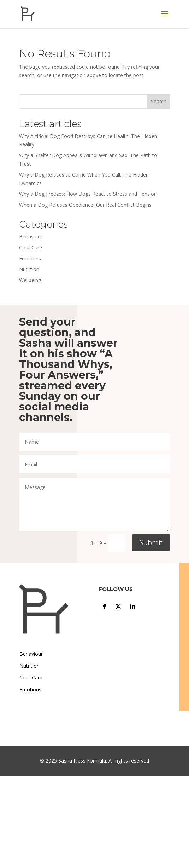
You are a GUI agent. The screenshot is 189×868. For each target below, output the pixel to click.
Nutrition (29, 269)
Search (159, 101)
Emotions (30, 258)
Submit (151, 543)
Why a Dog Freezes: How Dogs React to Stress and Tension (88, 194)
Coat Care (31, 248)
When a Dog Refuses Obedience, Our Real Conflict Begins (85, 205)
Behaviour (31, 237)
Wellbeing (30, 280)
